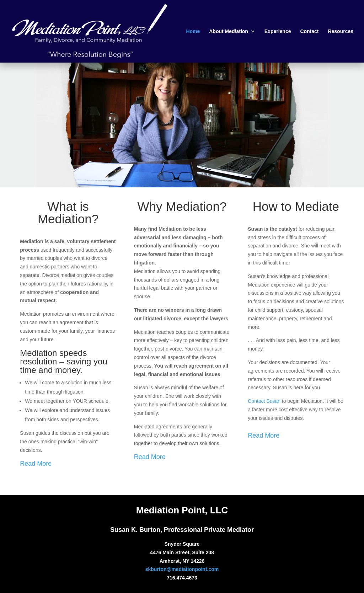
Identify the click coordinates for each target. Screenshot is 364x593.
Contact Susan (264, 401)
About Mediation (229, 31)
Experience (278, 31)
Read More (36, 464)
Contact (309, 31)
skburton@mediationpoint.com (182, 569)
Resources (341, 31)
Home (193, 31)
